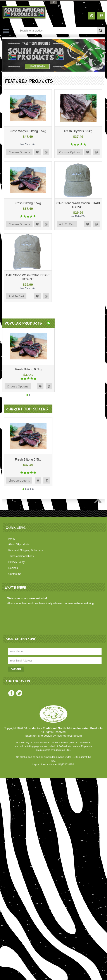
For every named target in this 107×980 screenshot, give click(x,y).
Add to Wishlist (37, 152)
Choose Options (19, 152)
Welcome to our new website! (27, 598)
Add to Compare (46, 152)
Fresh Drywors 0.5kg (78, 131)
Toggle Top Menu (53, 2)
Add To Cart (67, 224)
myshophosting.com (69, 736)
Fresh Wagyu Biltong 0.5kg (28, 131)
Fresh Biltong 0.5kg (28, 203)
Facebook (11, 693)
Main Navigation (6, 31)
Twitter (19, 693)
